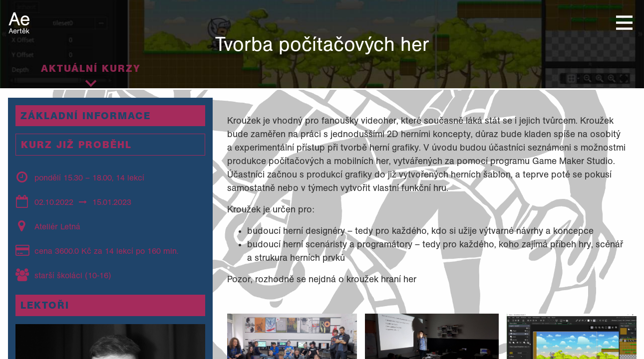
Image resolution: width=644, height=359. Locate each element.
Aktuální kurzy (91, 68)
